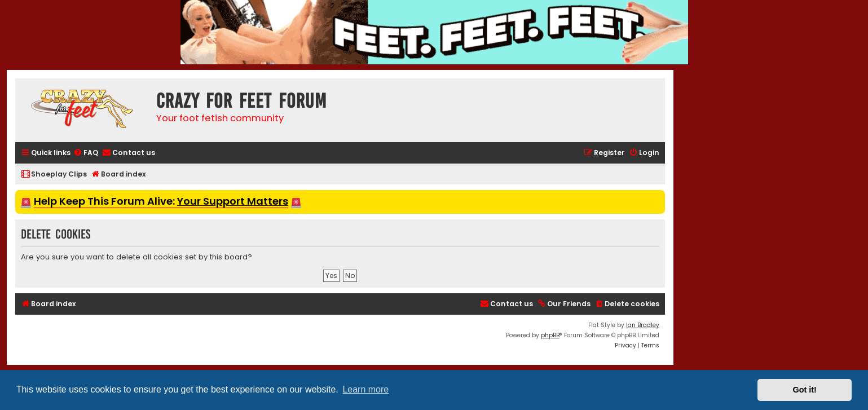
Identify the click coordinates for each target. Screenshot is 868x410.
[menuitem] (86, 153)
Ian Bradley (643, 325)
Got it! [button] (805, 390)
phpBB (550, 335)
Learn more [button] (365, 389)
